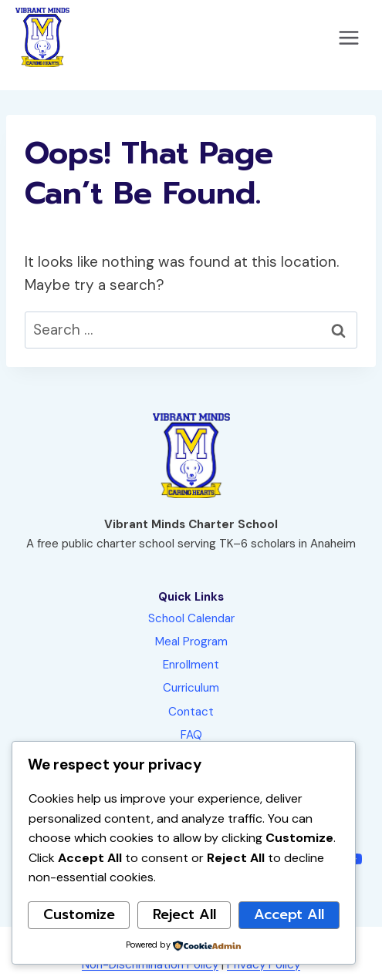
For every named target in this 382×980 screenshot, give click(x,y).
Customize (79, 914)
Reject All (184, 914)
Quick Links (191, 597)
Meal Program (191, 642)
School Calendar (191, 618)
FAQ (191, 735)
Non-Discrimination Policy (150, 965)
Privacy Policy (264, 965)
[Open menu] (348, 37)
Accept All (289, 914)
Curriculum (191, 688)
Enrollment (191, 665)
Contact (191, 712)
